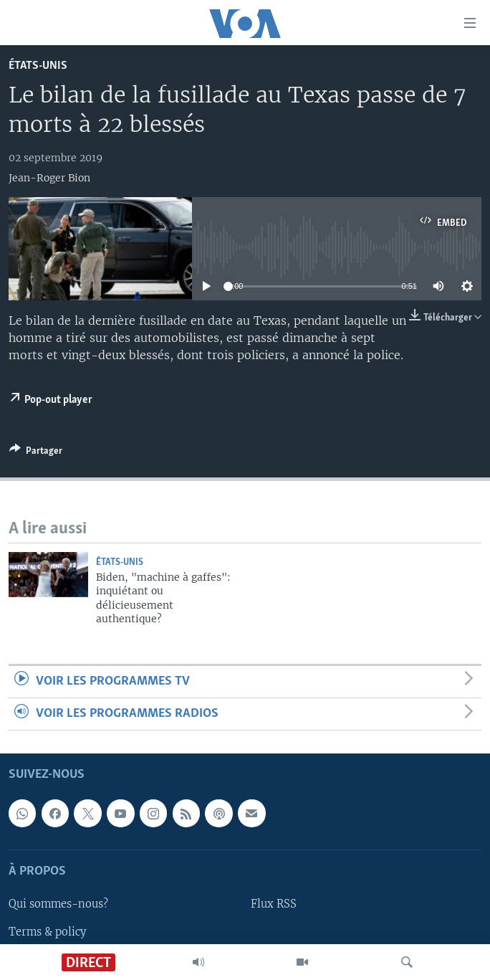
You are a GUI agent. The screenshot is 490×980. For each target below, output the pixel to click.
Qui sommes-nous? (58, 905)
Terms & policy (47, 932)
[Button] (36, 453)
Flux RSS (274, 905)
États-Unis (38, 66)
